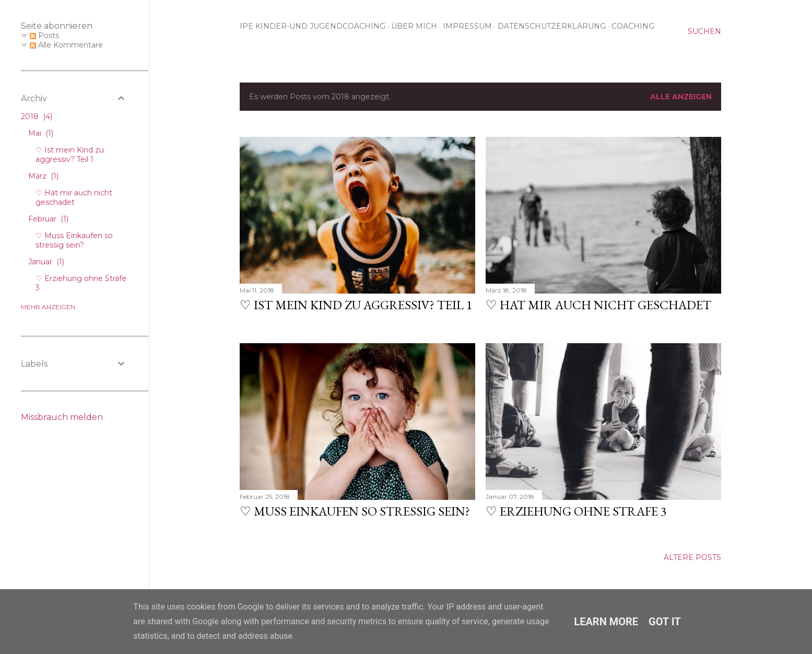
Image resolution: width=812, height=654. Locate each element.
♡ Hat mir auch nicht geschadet (598, 305)
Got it (665, 622)
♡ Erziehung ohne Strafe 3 (576, 511)
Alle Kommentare (66, 45)
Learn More (606, 622)
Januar (46, 262)
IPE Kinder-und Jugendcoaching (313, 26)
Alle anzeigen (681, 97)
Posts (44, 36)
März (43, 176)
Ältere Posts (692, 557)
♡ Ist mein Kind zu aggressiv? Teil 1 (356, 305)
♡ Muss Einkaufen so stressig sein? (355, 511)
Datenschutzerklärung (552, 26)
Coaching (633, 26)
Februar (48, 219)
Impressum (467, 26)
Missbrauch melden (62, 417)
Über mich (414, 26)
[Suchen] (704, 31)
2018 (37, 116)
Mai (41, 133)
